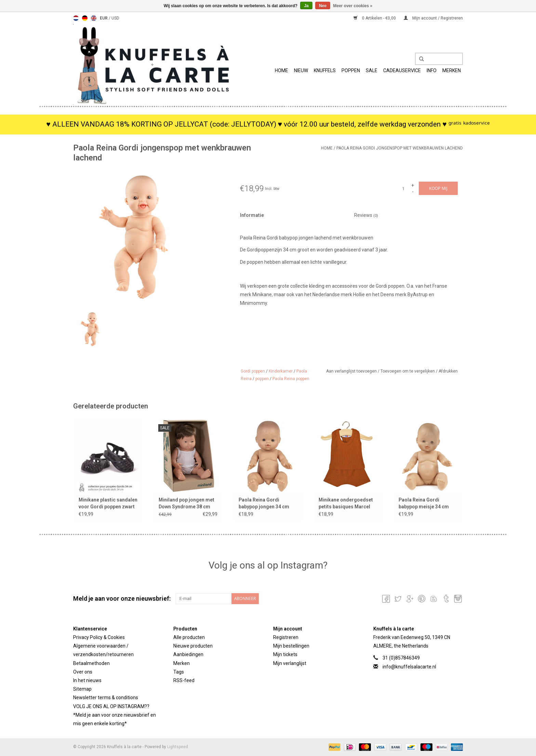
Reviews (366, 215)
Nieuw (301, 70)
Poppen (351, 70)
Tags (179, 672)
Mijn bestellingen (291, 646)
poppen (262, 379)
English (94, 18)
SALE (372, 70)
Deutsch (85, 18)
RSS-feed (184, 680)
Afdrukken (448, 371)
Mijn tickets (285, 654)
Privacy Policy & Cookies (99, 637)
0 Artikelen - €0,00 (375, 18)
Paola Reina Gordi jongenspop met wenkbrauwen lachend (400, 148)
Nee (323, 6)
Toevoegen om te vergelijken (408, 371)
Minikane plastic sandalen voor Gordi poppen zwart (108, 503)
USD (115, 18)
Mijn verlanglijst (290, 663)
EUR (104, 18)
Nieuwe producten (193, 646)
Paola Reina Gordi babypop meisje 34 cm (424, 503)
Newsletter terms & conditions (106, 698)
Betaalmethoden (91, 663)
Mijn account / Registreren (433, 18)
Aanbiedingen (188, 654)
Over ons (83, 672)
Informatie (252, 215)
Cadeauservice (402, 70)
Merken (452, 70)
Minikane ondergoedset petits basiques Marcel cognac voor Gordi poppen (346, 504)
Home (282, 70)
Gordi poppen (253, 371)
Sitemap (82, 689)
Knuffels (325, 70)
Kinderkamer (281, 371)
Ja (306, 6)
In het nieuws (87, 680)
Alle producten (189, 637)
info (432, 70)
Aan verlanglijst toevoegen (352, 371)
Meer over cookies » (353, 6)
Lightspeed (178, 747)
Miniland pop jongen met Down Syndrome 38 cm (186, 503)
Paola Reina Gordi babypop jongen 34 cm (264, 503)
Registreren (286, 637)
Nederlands (76, 18)
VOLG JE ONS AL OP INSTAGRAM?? (111, 706)
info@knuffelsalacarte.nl (409, 667)
